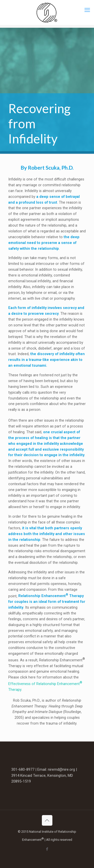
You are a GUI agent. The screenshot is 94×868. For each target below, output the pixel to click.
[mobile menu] (87, 10)
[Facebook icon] (47, 849)
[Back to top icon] (47, 820)
